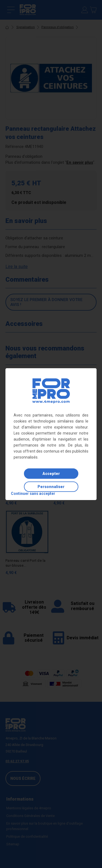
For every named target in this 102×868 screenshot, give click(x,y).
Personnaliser (51, 487)
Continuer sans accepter (33, 494)
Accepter (51, 474)
